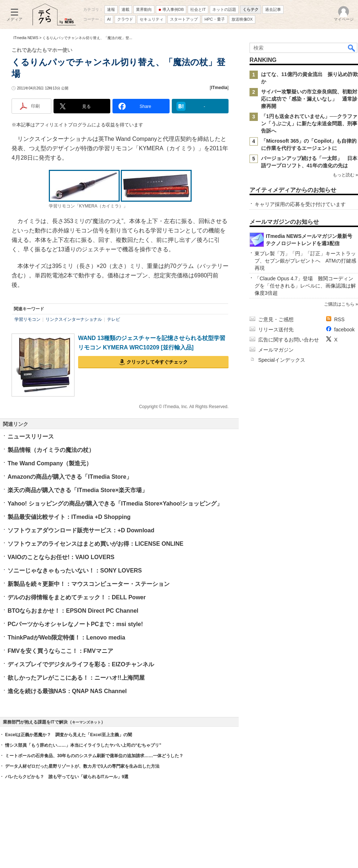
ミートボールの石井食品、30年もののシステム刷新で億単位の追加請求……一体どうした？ (94, 756)
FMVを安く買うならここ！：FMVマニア (60, 651)
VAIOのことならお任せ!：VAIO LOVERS (61, 557)
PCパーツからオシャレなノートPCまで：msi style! (75, 624)
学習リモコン (27, 319)
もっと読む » (345, 175)
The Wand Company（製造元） (50, 463)
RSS (339, 319)
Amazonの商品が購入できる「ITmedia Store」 (70, 477)
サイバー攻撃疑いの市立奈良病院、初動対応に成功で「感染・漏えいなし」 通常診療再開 (309, 99)
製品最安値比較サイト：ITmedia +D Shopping (69, 517)
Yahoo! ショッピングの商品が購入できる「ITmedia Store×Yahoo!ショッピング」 (115, 504)
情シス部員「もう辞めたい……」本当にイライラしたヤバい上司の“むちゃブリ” (83, 745)
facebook (344, 330)
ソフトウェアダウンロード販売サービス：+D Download (81, 530)
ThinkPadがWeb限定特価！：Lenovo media (66, 638)
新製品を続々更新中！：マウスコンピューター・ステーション (89, 584)
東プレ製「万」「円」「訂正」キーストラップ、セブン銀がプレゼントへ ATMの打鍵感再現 (305, 261)
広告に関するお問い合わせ (289, 340)
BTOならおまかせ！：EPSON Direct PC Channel (73, 611)
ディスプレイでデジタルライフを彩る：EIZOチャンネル (81, 664)
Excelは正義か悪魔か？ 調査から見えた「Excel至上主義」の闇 (69, 735)
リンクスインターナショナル (74, 319)
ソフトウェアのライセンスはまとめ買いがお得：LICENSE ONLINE (95, 544)
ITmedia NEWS (26, 38)
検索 (352, 48)
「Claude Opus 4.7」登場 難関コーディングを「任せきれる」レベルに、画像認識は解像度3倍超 (305, 286)
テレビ (114, 319)
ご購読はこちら (339, 304)
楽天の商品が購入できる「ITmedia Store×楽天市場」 (78, 490)
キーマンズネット (86, 722)
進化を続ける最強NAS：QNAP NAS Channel (67, 691)
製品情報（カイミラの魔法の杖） (51, 450)
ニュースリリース (31, 437)
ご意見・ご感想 (276, 319)
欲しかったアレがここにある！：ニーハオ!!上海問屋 (76, 678)
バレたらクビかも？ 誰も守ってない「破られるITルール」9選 (67, 777)
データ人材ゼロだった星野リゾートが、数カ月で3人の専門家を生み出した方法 (82, 766)
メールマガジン (276, 350)
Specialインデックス (282, 360)
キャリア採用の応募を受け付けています (300, 204)
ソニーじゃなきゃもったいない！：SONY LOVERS (75, 571)
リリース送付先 (276, 330)
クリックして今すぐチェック (157, 362)
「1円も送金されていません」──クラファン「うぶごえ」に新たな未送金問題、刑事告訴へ (309, 123)
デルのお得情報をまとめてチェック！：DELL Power (77, 597)
